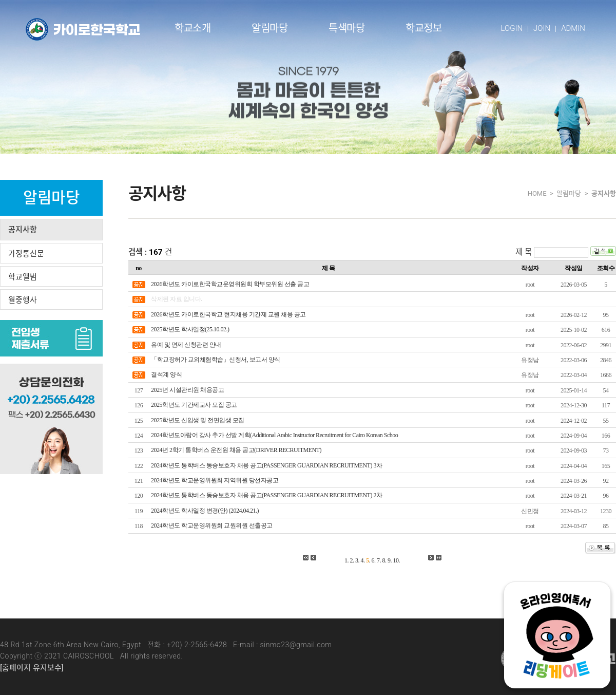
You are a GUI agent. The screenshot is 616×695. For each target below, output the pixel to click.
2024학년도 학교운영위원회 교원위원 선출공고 (212, 525)
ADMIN (573, 28)
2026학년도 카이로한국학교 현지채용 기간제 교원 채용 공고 (228, 314)
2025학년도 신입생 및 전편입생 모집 (198, 420)
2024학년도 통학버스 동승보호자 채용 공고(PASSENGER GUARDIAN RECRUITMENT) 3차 (266, 465)
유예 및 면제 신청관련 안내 (186, 345)
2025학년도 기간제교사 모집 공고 (194, 405)
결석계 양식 (166, 374)
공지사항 (23, 230)
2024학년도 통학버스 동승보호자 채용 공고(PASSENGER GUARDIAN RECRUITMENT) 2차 (266, 495)
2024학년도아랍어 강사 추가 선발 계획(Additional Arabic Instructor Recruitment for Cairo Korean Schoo (274, 435)
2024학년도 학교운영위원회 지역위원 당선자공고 (215, 480)
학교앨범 (23, 277)
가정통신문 (26, 254)
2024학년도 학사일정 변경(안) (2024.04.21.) (205, 511)
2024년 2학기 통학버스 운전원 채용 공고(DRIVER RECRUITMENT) (236, 450)
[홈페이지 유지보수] (32, 668)
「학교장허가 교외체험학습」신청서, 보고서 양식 (216, 360)
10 (396, 560)
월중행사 (23, 300)
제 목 (524, 252)
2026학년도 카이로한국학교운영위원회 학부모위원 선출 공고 (230, 284)
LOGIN (512, 28)
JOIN (542, 28)
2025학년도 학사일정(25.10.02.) (190, 329)
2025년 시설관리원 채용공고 (187, 390)
